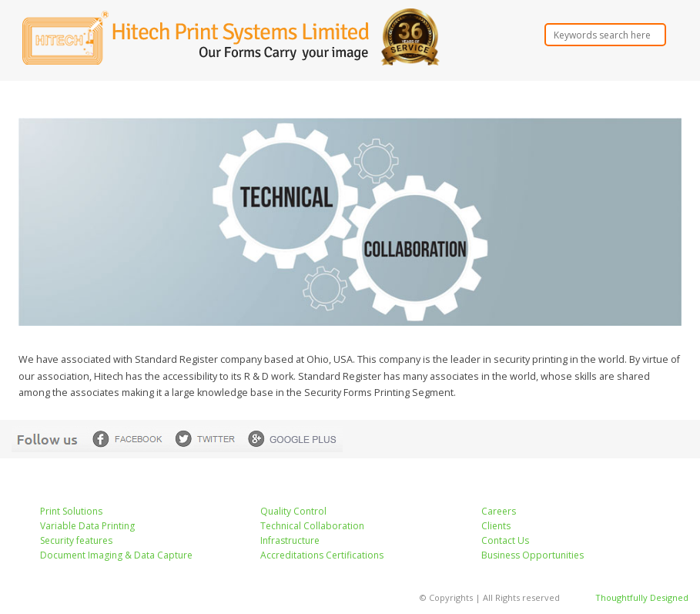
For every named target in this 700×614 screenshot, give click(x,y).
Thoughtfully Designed (642, 597)
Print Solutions (71, 511)
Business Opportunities (533, 555)
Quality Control (293, 511)
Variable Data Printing (87, 526)
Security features (76, 540)
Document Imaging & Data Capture (116, 555)
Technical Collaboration (312, 526)
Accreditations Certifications (322, 555)
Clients (496, 526)
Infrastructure (290, 540)
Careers (499, 511)
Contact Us (505, 540)
